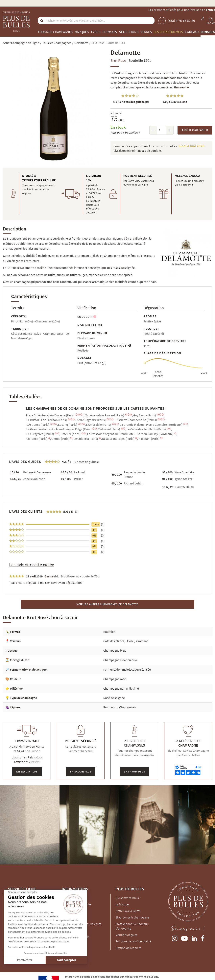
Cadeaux (192, 32)
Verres (146, 32)
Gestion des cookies (128, 948)
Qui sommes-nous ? (128, 898)
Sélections (129, 32)
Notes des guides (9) (131, 102)
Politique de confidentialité (133, 941)
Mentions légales (126, 935)
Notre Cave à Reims (128, 911)
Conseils (208, 32)
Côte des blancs (114, 641)
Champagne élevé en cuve (120, 660)
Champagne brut (115, 650)
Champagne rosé (115, 679)
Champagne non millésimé (121, 688)
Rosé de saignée (114, 698)
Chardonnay (127, 707)
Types (96, 32)
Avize (131, 641)
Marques (82, 32)
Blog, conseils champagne (132, 917)
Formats (110, 32)
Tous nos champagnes (55, 32)
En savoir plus (27, 771)
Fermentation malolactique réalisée (127, 669)
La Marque (122, 904)
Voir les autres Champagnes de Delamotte (107, 604)
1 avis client (175, 102)
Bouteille (109, 632)
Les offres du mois (168, 32)
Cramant (142, 641)
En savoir (181, 87)
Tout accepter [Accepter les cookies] (30, 960)
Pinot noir (110, 707)
